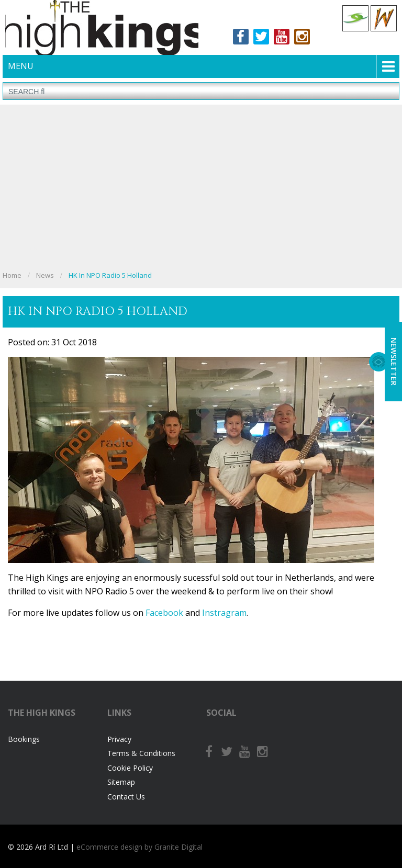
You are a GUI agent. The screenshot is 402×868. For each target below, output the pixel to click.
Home (12, 275)
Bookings (24, 739)
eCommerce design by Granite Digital (139, 847)
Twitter (261, 37)
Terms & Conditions (141, 753)
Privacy (119, 739)
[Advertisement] (201, 188)
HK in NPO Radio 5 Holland (110, 275)
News (45, 275)
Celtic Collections (355, 18)
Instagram (302, 37)
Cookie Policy (130, 768)
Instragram (224, 613)
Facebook (241, 37)
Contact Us (126, 797)
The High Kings (102, 27)
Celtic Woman (384, 18)
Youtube (282, 37)
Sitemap (121, 782)
